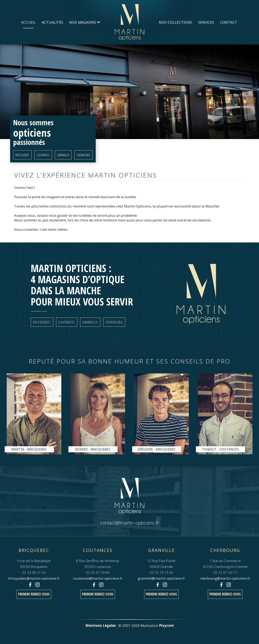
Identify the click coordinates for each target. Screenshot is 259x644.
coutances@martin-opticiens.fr (98, 578)
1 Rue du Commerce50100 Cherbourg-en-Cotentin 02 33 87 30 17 (225, 561)
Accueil (28, 22)
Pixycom (166, 625)
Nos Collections (175, 22)
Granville (63, 155)
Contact (229, 22)
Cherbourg (83, 155)
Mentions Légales (101, 625)
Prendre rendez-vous (34, 594)
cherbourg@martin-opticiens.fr (225, 578)
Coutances (43, 155)
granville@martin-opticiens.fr (161, 578)
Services (206, 22)
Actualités (52, 22)
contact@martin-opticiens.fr (129, 523)
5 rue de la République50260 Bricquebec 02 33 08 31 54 (34, 561)
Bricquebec (22, 155)
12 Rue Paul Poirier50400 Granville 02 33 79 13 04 (161, 561)
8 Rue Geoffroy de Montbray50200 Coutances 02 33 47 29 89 (98, 561)
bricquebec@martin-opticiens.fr (34, 578)
